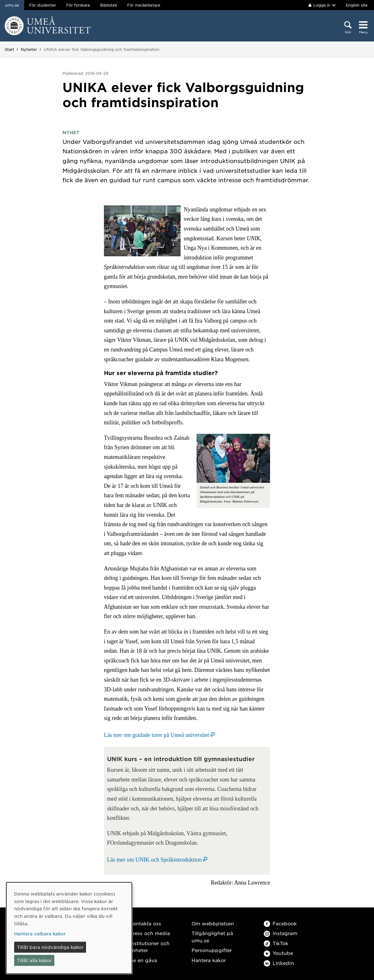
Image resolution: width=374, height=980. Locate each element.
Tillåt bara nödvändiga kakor (50, 947)
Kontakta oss (145, 923)
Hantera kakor (209, 960)
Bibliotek (109, 5)
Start (9, 49)
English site (357, 5)
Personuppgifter (212, 950)
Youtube (278, 953)
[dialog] (69, 928)
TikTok (276, 943)
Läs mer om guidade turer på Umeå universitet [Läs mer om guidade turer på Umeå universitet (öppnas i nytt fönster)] (157, 735)
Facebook (280, 923)
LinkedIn (279, 963)
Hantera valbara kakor (40, 934)
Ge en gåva (143, 960)
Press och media (150, 933)
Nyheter (29, 49)
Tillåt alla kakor (34, 960)
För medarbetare (144, 5)
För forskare (78, 5)
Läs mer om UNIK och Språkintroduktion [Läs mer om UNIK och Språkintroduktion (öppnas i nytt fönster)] (154, 860)
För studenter (43, 5)
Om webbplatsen (213, 923)
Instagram (281, 933)
